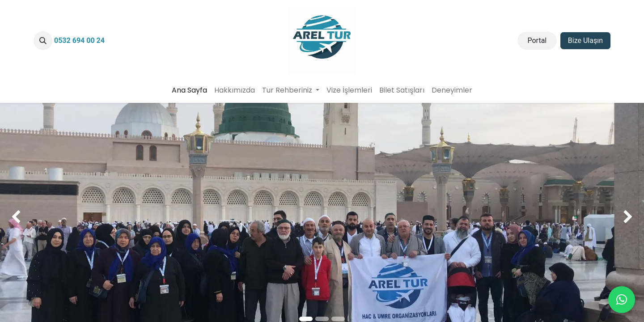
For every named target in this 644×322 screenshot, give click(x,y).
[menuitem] (189, 90)
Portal (537, 40)
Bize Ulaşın (585, 40)
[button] (43, 41)
